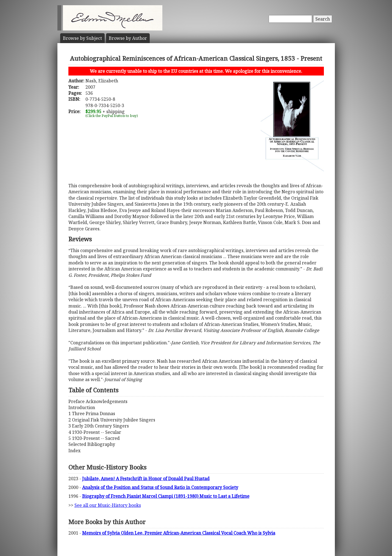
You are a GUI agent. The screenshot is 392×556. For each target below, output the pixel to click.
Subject (82, 38)
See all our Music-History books (108, 505)
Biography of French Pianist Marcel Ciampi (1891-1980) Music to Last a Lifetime (166, 496)
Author (128, 38)
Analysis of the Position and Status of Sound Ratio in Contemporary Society (160, 487)
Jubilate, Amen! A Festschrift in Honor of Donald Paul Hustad (146, 479)
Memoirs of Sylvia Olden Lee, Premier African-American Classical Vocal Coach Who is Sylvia (179, 533)
